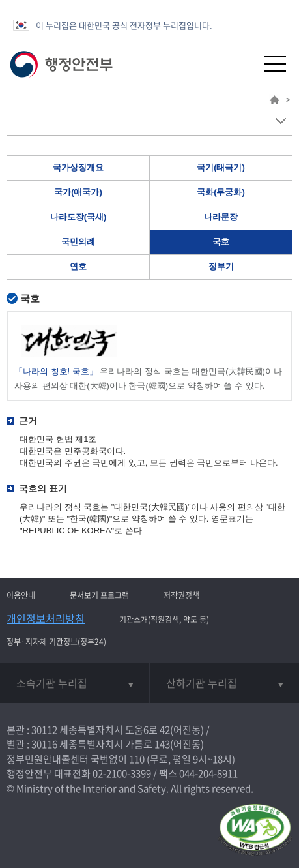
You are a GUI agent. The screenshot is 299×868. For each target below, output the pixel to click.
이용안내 (21, 595)
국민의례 (78, 242)
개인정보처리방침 (46, 618)
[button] (243, 64)
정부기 (221, 266)
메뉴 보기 (280, 121)
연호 (78, 266)
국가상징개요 (78, 167)
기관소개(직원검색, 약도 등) (164, 620)
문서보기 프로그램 (99, 595)
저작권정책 (181, 595)
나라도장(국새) (78, 217)
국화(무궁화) (221, 192)
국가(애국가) (78, 192)
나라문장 (221, 217)
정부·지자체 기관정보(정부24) (56, 642)
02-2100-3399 (122, 773)
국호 (221, 242)
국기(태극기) (221, 167)
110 (137, 759)
